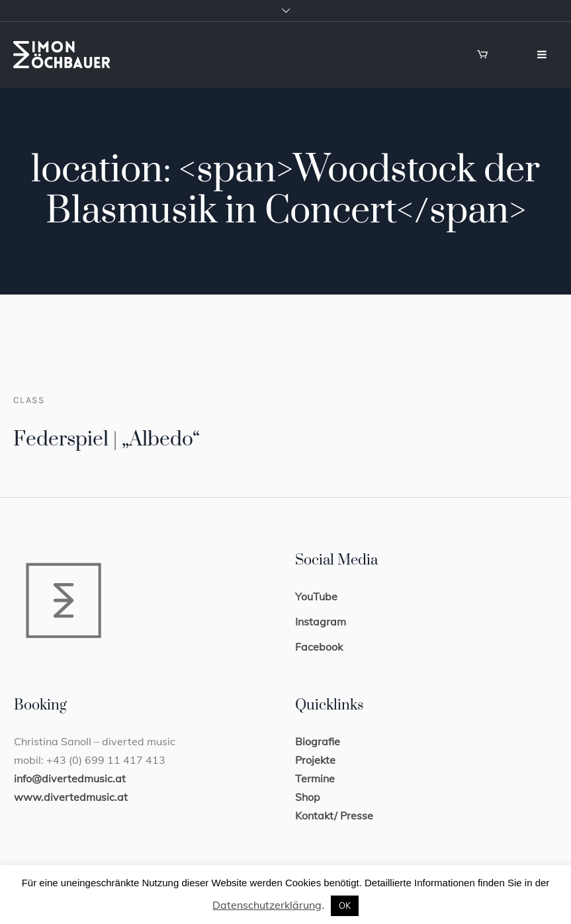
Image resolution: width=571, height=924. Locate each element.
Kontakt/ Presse (334, 815)
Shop (308, 797)
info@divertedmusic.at (70, 778)
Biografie (318, 741)
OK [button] (345, 905)
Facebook (319, 647)
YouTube (316, 596)
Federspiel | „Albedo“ (107, 439)
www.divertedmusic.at (71, 797)
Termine (315, 778)
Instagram (321, 622)
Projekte (315, 760)
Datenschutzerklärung (267, 905)
